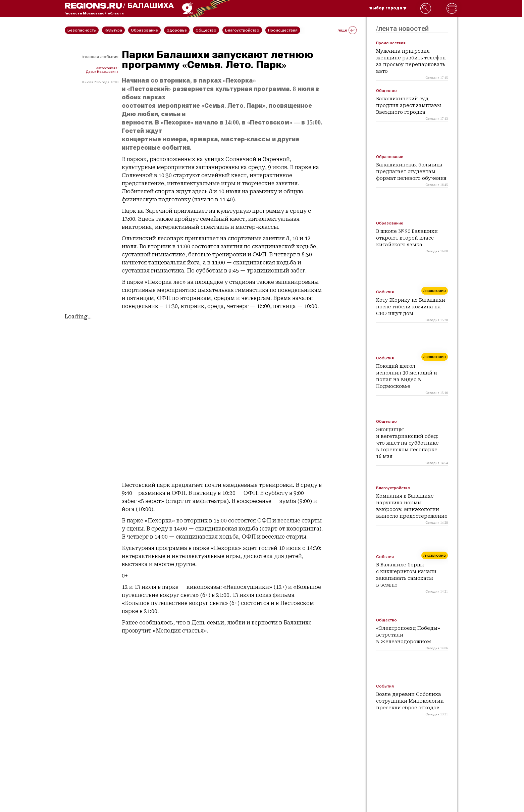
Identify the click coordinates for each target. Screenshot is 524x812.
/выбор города (388, 8)
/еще (347, 30)
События (110, 57)
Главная (91, 57)
